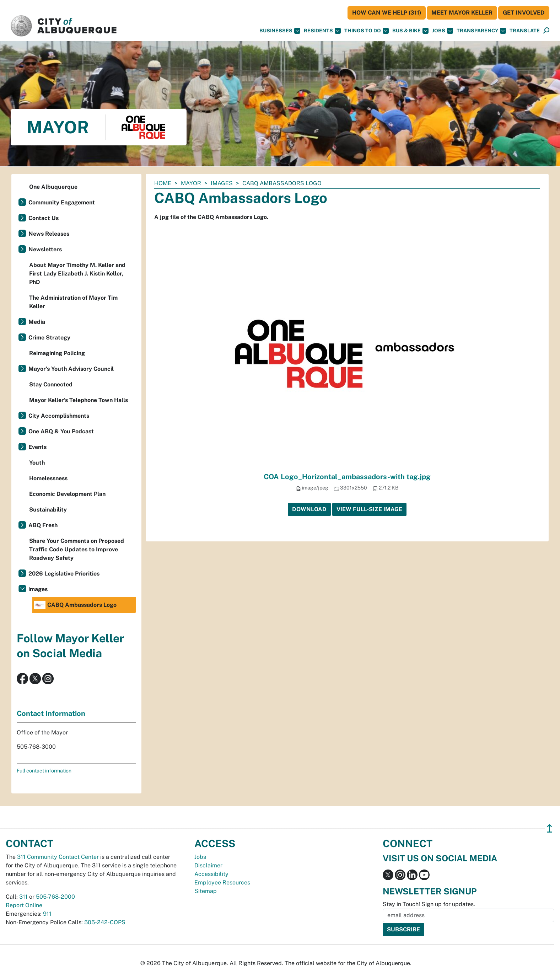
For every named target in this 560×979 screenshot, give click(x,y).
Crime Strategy (49, 338)
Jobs (443, 31)
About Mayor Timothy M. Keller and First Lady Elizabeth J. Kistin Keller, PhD (77, 274)
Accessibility (211, 874)
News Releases (49, 234)
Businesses (280, 31)
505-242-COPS (105, 922)
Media (37, 322)
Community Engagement (62, 202)
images (222, 183)
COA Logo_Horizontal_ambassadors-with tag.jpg (347, 477)
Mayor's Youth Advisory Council (71, 369)
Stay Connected (51, 384)
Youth (37, 463)
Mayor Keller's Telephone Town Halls (79, 400)
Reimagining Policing (57, 353)
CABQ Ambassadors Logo (75, 605)
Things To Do (367, 31)
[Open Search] (546, 31)
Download (309, 509)
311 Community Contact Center (58, 857)
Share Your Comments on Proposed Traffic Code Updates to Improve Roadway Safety (77, 549)
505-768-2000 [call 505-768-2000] (55, 897)
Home (163, 183)
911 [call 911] (47, 914)
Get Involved (524, 13)
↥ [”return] (550, 828)
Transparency (481, 31)
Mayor (191, 183)
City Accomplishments (59, 416)
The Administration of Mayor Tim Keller (73, 302)
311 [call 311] (23, 897)
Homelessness (48, 478)
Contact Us (44, 218)
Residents (322, 31)
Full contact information (44, 771)
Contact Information (51, 713)
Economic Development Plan (67, 494)
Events (37, 447)
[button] (525, 31)
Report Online (24, 905)
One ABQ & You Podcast (61, 431)
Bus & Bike (410, 31)
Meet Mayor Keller (462, 13)
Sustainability (48, 510)
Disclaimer (208, 865)
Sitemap (206, 891)
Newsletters (45, 249)
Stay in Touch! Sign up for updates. (429, 904)
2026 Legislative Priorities (64, 574)
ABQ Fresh (43, 525)
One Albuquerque (53, 187)
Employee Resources (222, 882)
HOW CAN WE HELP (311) (387, 13)
